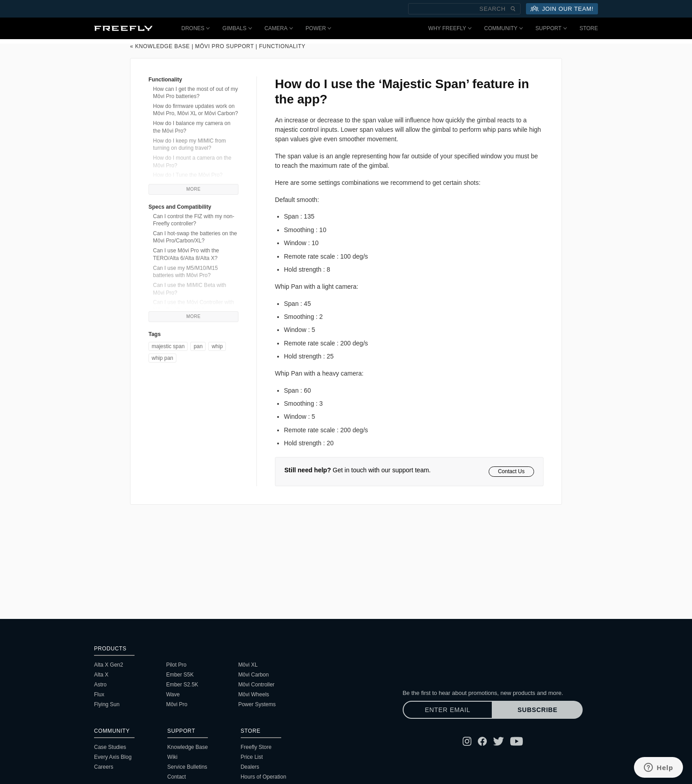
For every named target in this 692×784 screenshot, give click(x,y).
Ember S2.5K (182, 685)
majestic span (168, 346)
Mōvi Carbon (253, 675)
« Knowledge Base (160, 46)
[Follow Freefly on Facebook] (482, 741)
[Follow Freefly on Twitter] (499, 741)
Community (503, 28)
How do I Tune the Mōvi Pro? (188, 175)
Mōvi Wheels (254, 694)
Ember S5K (180, 675)
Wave (173, 694)
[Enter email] (448, 710)
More (193, 189)
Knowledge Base (188, 747)
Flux (99, 694)
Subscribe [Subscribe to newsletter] (537, 710)
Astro (100, 685)
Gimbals (237, 28)
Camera (279, 28)
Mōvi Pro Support (225, 46)
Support (551, 28)
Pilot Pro (176, 665)
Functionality (282, 46)
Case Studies (110, 747)
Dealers (250, 767)
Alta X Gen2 (109, 665)
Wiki (173, 757)
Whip (217, 346)
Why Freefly (450, 28)
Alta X (101, 675)
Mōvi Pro (177, 704)
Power (318, 28)
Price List (252, 757)
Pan (198, 346)
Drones (195, 28)
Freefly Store (256, 747)
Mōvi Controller (256, 685)
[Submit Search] (513, 9)
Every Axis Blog (113, 757)
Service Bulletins (187, 767)
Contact (177, 777)
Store (589, 28)
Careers (104, 767)
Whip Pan (162, 358)
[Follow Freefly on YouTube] (517, 741)
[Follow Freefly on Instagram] (467, 741)
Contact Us (511, 471)
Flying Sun (107, 704)
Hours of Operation (263, 777)
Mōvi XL (248, 665)
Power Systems (257, 704)
